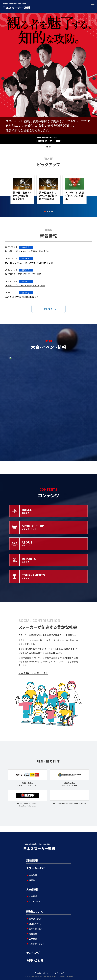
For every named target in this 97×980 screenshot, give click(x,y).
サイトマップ (59, 973)
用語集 (32, 880)
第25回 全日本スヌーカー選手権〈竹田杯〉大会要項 (48, 195)
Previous (3, 78)
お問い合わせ (35, 960)
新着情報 (32, 860)
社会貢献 (33, 934)
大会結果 (33, 896)
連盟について (35, 911)
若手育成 (33, 939)
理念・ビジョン (35, 929)
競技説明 (33, 875)
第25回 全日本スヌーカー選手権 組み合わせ (22, 195)
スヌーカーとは (36, 868)
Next (94, 78)
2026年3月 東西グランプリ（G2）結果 (75, 195)
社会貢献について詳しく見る (33, 673)
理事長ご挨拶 (35, 919)
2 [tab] (50, 147)
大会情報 (32, 889)
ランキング (33, 953)
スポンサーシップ (37, 944)
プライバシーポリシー (42, 973)
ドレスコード (35, 901)
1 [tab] (47, 147)
